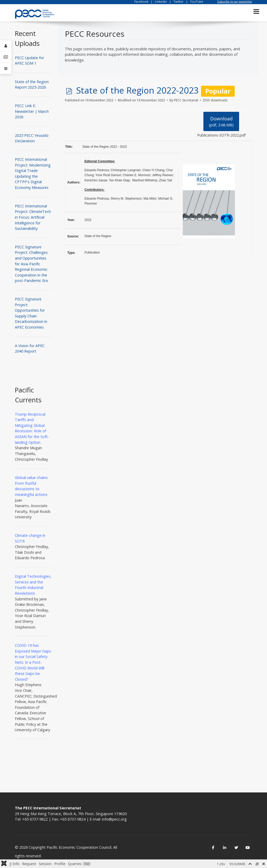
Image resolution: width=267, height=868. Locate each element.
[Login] (6, 46)
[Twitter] (236, 848)
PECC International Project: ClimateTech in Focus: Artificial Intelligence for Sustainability (33, 217)
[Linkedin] (225, 848)
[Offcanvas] (6, 69)
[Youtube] (248, 848)
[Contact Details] (6, 57)
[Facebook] (213, 848)
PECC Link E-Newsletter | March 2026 (32, 111)
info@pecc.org (114, 819)
